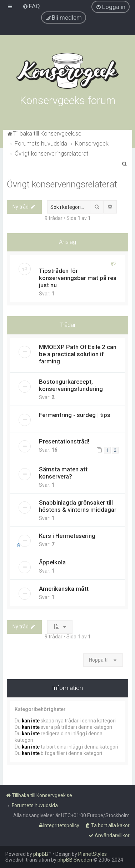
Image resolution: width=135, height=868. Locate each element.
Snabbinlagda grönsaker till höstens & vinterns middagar (78, 506)
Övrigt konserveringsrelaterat (62, 184)
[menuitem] (31, 6)
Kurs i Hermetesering (67, 536)
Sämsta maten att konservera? (63, 473)
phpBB (41, 854)
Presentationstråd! (64, 441)
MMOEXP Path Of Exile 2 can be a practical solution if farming (78, 354)
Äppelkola (52, 562)
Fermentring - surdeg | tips (75, 415)
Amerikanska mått (64, 589)
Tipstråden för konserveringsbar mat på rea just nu (78, 278)
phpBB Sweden (75, 860)
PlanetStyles (92, 854)
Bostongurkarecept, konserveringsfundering (71, 385)
